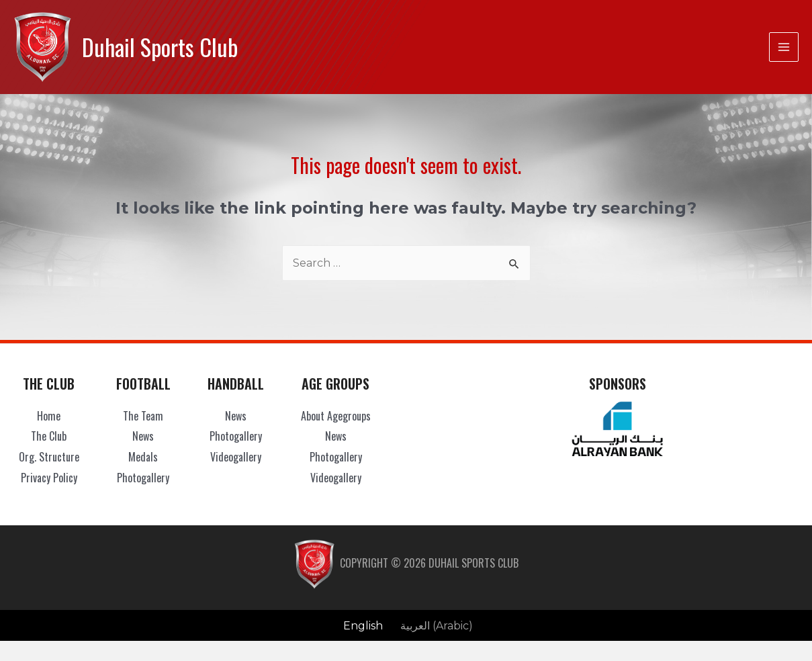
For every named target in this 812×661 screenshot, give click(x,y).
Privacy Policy (49, 478)
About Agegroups (336, 416)
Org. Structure (49, 457)
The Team (143, 416)
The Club (49, 436)
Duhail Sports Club (160, 47)
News (143, 436)
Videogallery (236, 457)
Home (49, 416)
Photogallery (143, 478)
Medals (143, 457)
